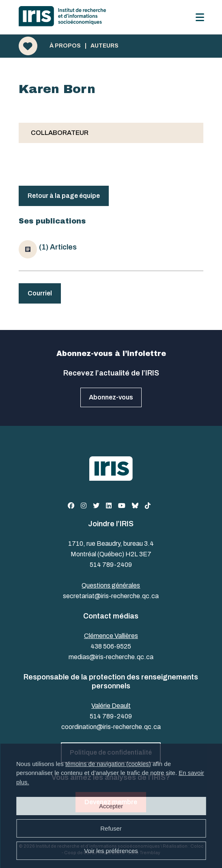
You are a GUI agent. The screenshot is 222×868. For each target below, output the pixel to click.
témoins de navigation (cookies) (108, 764)
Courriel (40, 293)
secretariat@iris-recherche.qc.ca (111, 596)
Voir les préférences (111, 851)
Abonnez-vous (111, 397)
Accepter (111, 806)
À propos (65, 46)
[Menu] (200, 17)
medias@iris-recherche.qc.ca (111, 657)
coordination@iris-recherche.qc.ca (111, 727)
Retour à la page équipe (64, 196)
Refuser (111, 828)
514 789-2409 (111, 565)
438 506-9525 (111, 646)
